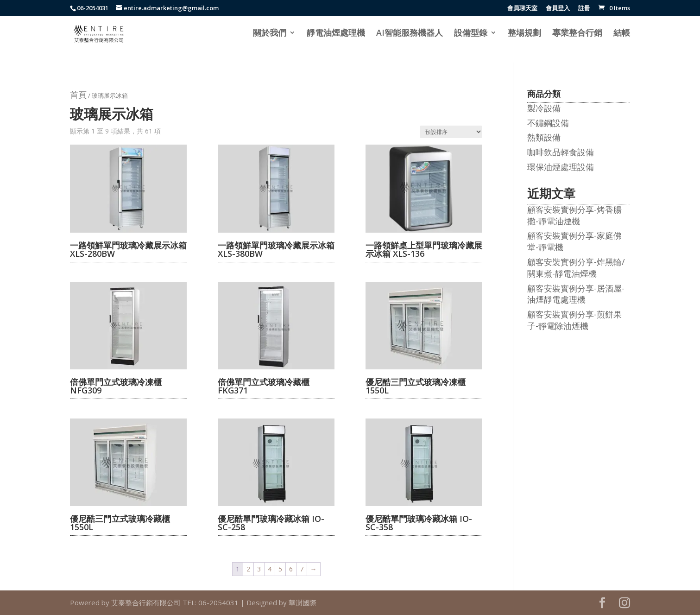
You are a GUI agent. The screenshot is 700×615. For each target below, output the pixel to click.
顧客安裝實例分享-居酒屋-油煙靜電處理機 (576, 294)
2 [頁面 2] (248, 569)
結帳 (622, 34)
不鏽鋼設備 (548, 123)
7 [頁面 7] (302, 569)
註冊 (584, 9)
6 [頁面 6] (291, 569)
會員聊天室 (522, 9)
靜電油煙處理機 (336, 34)
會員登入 (558, 9)
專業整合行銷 (577, 34)
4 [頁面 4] (270, 569)
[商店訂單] (451, 132)
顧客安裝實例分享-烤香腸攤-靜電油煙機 (574, 215)
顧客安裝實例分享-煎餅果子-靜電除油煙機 (574, 320)
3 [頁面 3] (259, 569)
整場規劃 (524, 34)
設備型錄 (471, 34)
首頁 (78, 95)
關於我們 (270, 34)
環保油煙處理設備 (561, 167)
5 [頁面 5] (280, 569)
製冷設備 (544, 108)
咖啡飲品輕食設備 (561, 152)
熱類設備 (544, 137)
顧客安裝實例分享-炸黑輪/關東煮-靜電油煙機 (576, 268)
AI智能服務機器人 (410, 34)
